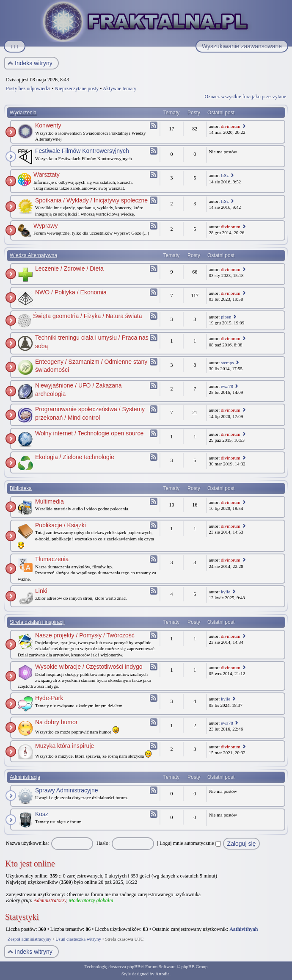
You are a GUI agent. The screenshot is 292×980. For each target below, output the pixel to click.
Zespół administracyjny (30, 939)
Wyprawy (45, 226)
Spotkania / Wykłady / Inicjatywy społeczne (91, 200)
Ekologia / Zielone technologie (75, 457)
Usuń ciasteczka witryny (78, 939)
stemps (227, 363)
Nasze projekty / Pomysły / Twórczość (85, 635)
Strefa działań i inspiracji (37, 622)
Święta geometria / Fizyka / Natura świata (88, 316)
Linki (41, 591)
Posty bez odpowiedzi (28, 89)
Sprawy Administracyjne (67, 790)
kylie (226, 592)
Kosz (42, 814)
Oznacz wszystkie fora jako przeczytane (245, 97)
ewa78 (227, 386)
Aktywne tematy (120, 89)
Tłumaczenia (52, 559)
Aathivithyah (244, 929)
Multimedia (50, 501)
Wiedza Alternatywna (33, 255)
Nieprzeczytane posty (77, 89)
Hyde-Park (49, 698)
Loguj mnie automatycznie (190, 843)
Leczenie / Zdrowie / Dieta (69, 269)
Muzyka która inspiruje (65, 746)
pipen (226, 317)
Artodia (163, 974)
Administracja (25, 777)
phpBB (134, 966)
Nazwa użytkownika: (28, 843)
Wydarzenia (23, 113)
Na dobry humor (56, 722)
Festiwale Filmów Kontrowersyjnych (82, 151)
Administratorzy (50, 900)
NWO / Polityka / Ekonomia (71, 292)
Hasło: (103, 843)
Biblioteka (21, 488)
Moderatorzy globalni (91, 900)
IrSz (225, 175)
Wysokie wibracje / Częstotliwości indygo (89, 667)
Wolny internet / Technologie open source (89, 433)
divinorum (231, 126)
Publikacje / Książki (61, 525)
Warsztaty (47, 174)
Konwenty (48, 125)
